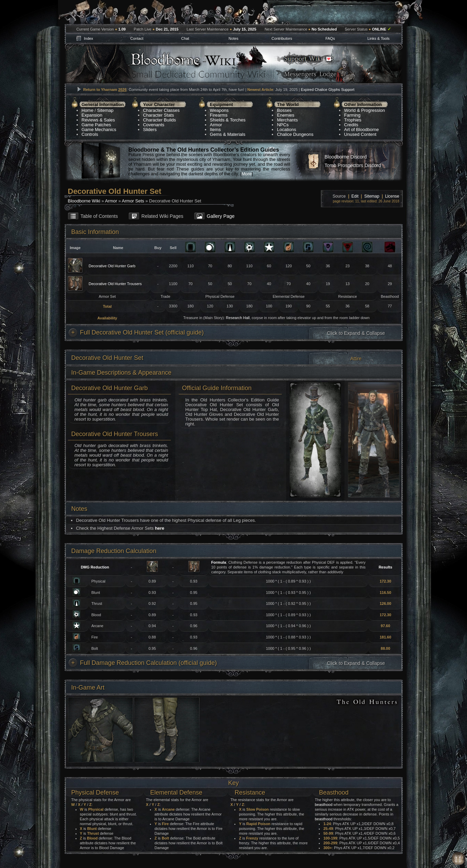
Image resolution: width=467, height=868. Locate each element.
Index (88, 38)
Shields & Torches (228, 120)
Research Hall (238, 318)
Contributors (282, 38)
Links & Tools (379, 38)
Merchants (287, 120)
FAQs (330, 38)
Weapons (219, 110)
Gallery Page (221, 216)
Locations (287, 130)
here (159, 528)
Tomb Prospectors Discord (353, 165)
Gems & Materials (228, 134)
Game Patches (96, 125)
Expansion (92, 115)
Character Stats (159, 115)
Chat (185, 38)
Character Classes (161, 110)
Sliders (150, 130)
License (392, 196)
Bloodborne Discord (346, 157)
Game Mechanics (99, 130)
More (247, 174)
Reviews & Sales (98, 120)
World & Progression (365, 110)
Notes (233, 38)
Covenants (154, 125)
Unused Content (360, 134)
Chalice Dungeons (295, 134)
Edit (355, 196)
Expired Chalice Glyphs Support (328, 90)
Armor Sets (133, 201)
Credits (351, 125)
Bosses (284, 110)
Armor (216, 125)
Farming (352, 115)
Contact (137, 38)
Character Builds (160, 120)
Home (88, 110)
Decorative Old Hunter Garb (112, 266)
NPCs (283, 125)
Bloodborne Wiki (84, 201)
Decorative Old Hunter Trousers (115, 284)
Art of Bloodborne (361, 130)
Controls (90, 134)
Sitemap (105, 110)
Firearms (219, 115)
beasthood (323, 805)
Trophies (353, 120)
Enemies (286, 115)
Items (215, 130)
